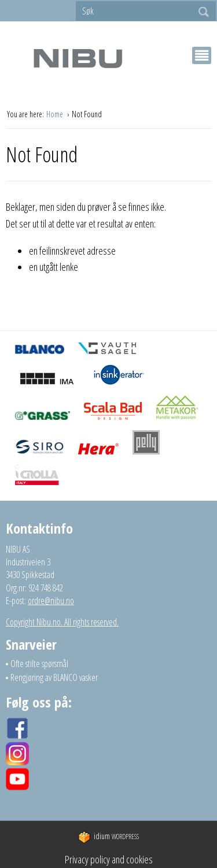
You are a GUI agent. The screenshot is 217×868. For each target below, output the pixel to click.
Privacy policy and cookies (109, 859)
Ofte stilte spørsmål (39, 664)
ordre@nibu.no (51, 601)
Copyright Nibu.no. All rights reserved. (62, 622)
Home (56, 114)
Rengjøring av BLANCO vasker (54, 677)
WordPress (108, 837)
